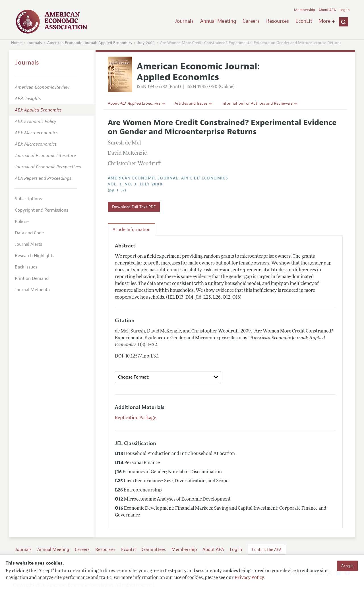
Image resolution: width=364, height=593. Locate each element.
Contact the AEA (267, 549)
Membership (305, 10)
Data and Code (29, 233)
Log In (345, 10)
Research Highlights (35, 256)
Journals (184, 21)
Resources (278, 21)
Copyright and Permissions (42, 210)
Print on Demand (32, 278)
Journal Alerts (28, 244)
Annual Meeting (218, 21)
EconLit (304, 21)
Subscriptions (28, 199)
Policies (22, 222)
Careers (251, 21)
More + (327, 21)
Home (16, 43)
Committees (154, 549)
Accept (347, 566)
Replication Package (136, 418)
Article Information (132, 230)
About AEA (327, 10)
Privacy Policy (249, 578)
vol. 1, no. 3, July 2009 (135, 184)
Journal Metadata (32, 290)
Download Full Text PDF (134, 207)
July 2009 (146, 43)
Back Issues (26, 267)
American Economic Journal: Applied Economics (90, 43)
